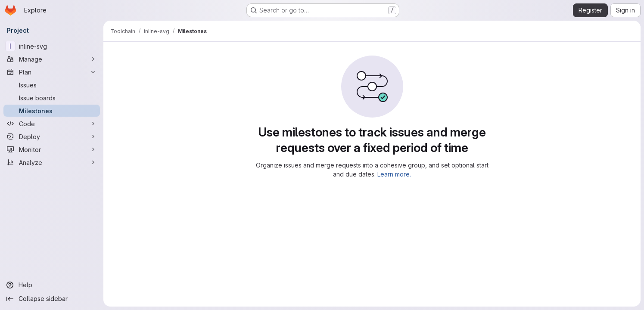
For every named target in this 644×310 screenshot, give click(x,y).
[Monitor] (52, 149)
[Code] (52, 124)
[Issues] (52, 85)
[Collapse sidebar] (52, 299)
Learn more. (394, 174)
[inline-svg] (52, 46)
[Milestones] (52, 111)
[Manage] (52, 59)
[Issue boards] (52, 98)
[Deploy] (52, 136)
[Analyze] (52, 162)
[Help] (52, 285)
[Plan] (52, 72)
